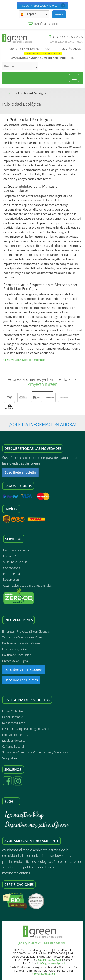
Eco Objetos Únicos (15, 735)
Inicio (10, 93)
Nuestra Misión (55, 943)
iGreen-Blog (11, 580)
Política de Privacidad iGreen (21, 643)
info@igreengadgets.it (51, 963)
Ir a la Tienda (12, 574)
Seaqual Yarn (11, 758)
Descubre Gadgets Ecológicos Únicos (27, 729)
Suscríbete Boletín (15, 562)
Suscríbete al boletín (20, 472)
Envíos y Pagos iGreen (17, 649)
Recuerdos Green (14, 723)
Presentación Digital (15, 661)
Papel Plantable (13, 717)
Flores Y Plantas (13, 711)
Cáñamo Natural (13, 746)
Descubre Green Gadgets (24, 670)
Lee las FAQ (11, 556)
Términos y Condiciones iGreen (23, 637)
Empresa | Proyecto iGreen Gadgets (26, 631)
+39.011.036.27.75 (66, 37)
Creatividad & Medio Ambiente (24, 360)
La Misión (28, 49)
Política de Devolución (17, 655)
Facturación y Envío (16, 550)
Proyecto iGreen (42, 384)
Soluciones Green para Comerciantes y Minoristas (35, 752)
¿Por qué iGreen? (29, 943)
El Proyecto (13, 49)
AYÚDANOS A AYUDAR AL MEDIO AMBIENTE (38, 58)
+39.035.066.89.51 (44, 974)
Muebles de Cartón (15, 740)
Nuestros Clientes (48, 49)
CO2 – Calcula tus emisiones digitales (27, 585)
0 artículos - (46, 24)
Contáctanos (71, 49)
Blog (70, 58)
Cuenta (59, 14)
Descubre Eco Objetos (21, 680)
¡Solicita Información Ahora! (43, 5)
